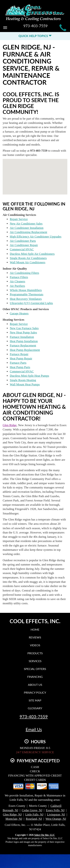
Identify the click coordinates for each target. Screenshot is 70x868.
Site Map (35, 700)
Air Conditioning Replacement (28, 232)
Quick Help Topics (35, 36)
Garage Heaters (19, 313)
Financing (35, 677)
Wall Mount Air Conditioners (28, 262)
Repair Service (19, 219)
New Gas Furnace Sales (24, 328)
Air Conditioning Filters (24, 273)
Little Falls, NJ (34, 815)
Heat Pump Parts (20, 367)
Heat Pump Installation (24, 341)
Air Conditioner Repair (24, 245)
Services (35, 661)
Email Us (34, 729)
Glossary (35, 708)
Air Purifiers (17, 286)
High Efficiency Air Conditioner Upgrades (36, 237)
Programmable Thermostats (27, 294)
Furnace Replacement (23, 345)
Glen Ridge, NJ (12, 815)
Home (35, 629)
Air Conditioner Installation (27, 228)
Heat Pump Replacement (25, 350)
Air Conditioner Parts (23, 241)
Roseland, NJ (34, 819)
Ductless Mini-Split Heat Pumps (29, 376)
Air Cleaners (17, 281)
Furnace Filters (19, 277)
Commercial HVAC (22, 249)
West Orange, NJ (56, 819)
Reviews (35, 637)
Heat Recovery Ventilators (26, 299)
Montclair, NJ (14, 819)
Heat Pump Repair (21, 358)
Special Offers (35, 669)
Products (35, 653)
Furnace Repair (19, 354)
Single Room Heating (23, 380)
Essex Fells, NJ (55, 810)
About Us (35, 685)
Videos (35, 645)
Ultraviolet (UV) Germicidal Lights (31, 303)
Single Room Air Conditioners (28, 258)
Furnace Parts (18, 363)
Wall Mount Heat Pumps (25, 384)
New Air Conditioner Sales (26, 224)
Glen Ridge (10, 425)
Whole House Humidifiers (26, 290)
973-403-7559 (34, 717)
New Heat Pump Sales (23, 332)
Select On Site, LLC (45, 835)
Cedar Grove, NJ (32, 810)
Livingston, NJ (56, 815)
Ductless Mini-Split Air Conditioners (32, 254)
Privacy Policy (35, 692)
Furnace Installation (22, 337)
